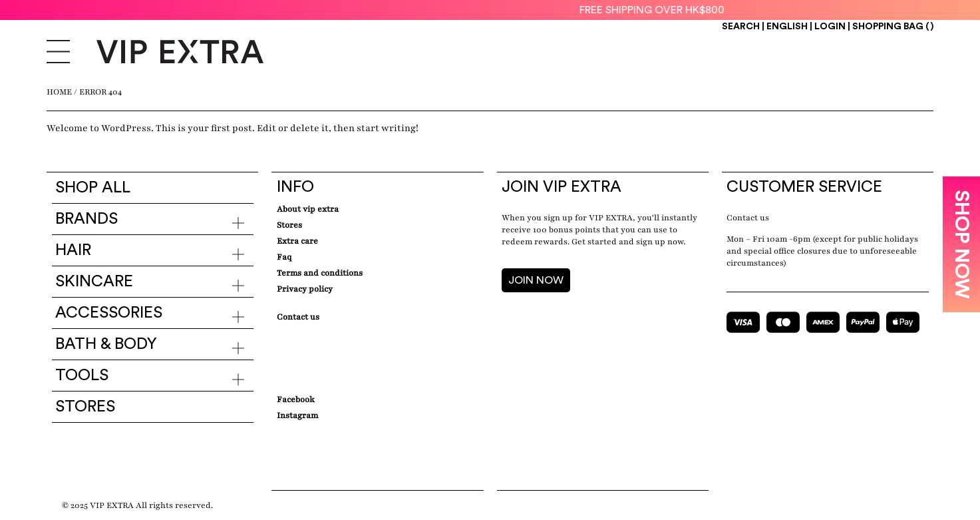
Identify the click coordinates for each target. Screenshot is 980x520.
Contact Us (298, 317)
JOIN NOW (536, 280)
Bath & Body (106, 344)
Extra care (297, 241)
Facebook (296, 399)
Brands (86, 219)
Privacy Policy (305, 289)
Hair (73, 250)
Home (59, 92)
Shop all (93, 188)
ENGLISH (788, 27)
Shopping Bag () (893, 27)
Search (741, 27)
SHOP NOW (961, 244)
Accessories (109, 313)
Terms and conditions (320, 273)
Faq (284, 257)
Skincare (94, 282)
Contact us (748, 218)
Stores (85, 407)
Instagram (297, 415)
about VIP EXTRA (308, 209)
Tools (82, 376)
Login (830, 27)
